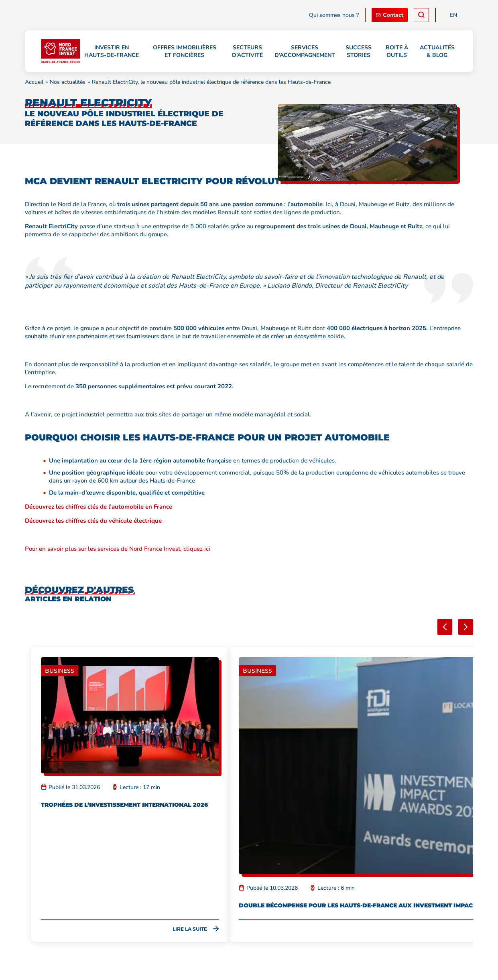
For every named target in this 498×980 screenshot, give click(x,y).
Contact (390, 15)
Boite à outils (397, 51)
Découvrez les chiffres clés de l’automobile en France (99, 507)
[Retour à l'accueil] (61, 51)
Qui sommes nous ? (334, 15)
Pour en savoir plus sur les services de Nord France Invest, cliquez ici (118, 549)
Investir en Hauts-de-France (112, 51)
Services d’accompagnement (305, 51)
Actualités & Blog (437, 51)
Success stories (359, 51)
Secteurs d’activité (247, 51)
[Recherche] (421, 15)
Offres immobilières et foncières (185, 51)
